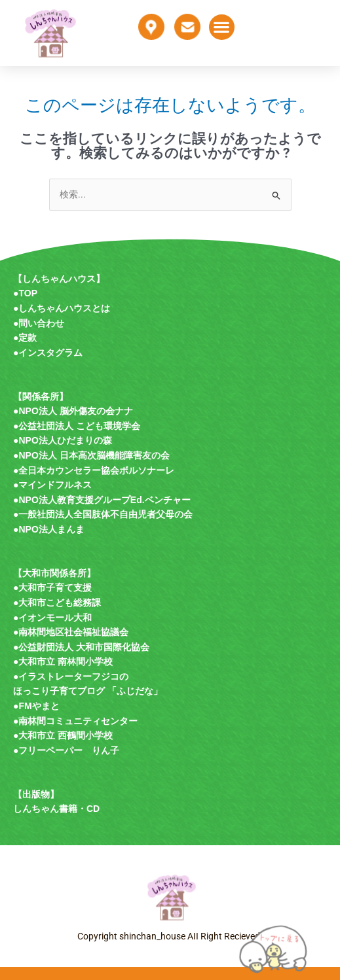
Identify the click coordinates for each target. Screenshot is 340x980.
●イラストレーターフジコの (71, 676)
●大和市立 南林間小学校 (63, 661)
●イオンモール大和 (52, 618)
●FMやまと (36, 706)
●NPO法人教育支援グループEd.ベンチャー (102, 500)
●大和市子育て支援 (52, 587)
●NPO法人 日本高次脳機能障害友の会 (91, 455)
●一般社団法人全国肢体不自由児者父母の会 (103, 514)
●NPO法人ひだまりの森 (63, 440)
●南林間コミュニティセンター (75, 721)
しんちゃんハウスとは (64, 308)
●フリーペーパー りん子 (66, 750)
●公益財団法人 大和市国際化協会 (81, 647)
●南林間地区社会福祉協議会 (71, 632)
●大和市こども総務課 (57, 603)
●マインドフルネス (52, 485)
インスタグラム (50, 353)
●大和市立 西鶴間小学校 (63, 735)
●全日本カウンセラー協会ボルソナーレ (94, 470)
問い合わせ (41, 323)
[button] (222, 27)
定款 (28, 338)
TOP (28, 293)
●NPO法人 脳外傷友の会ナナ (73, 411)
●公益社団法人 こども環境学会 (77, 426)
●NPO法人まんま (49, 529)
